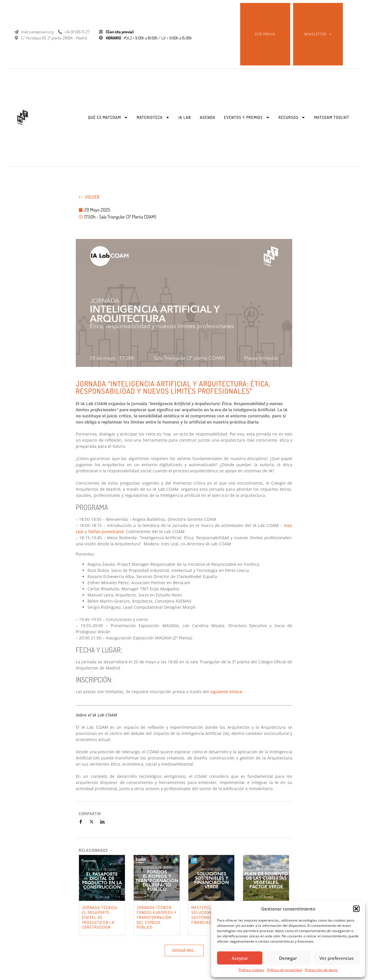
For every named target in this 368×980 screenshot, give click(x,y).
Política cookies (251, 970)
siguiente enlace (226, 692)
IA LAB (185, 117)
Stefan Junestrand (106, 531)
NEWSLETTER (318, 34)
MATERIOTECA (153, 117)
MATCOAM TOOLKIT (332, 117)
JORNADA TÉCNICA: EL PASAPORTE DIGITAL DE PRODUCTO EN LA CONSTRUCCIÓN (100, 917)
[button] (356, 909)
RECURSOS (292, 117)
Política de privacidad (284, 970)
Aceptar (240, 958)
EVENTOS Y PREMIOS (247, 117)
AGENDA (208, 117)
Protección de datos (321, 970)
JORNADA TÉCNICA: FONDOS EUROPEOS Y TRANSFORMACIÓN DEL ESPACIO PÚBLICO (157, 917)
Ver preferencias (337, 958)
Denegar (288, 958)
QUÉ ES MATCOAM (108, 117)
